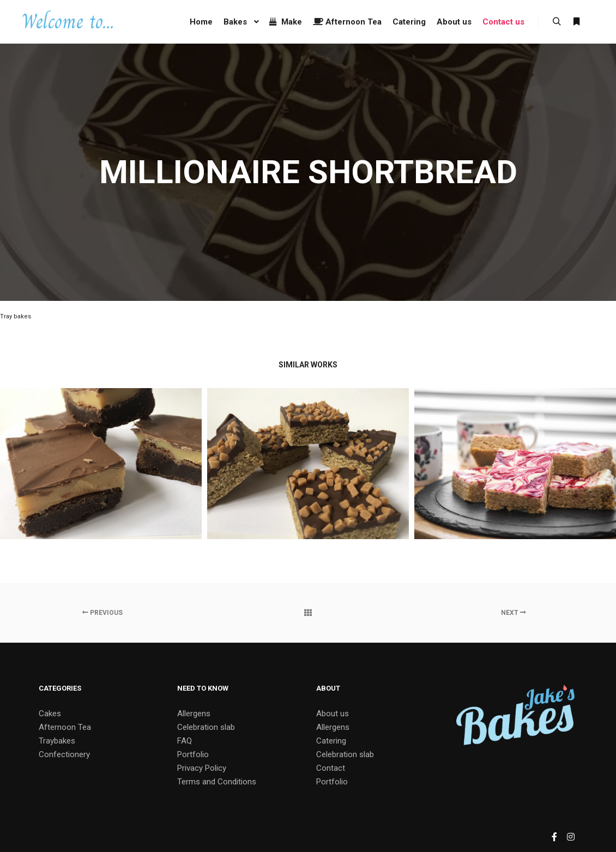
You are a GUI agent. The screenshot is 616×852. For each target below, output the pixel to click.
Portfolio (193, 754)
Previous (102, 613)
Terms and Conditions (217, 782)
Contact (331, 768)
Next (514, 613)
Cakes (50, 714)
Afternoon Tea (65, 727)
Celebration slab (206, 727)
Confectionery (64, 754)
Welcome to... (68, 22)
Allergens (194, 714)
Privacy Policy (202, 768)
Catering (331, 741)
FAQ (185, 741)
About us (333, 714)
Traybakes (57, 741)
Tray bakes (16, 316)
